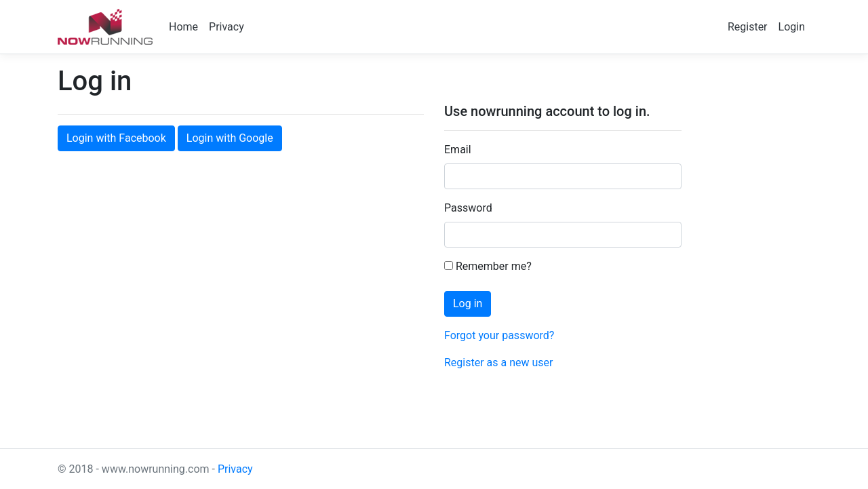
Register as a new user (498, 363)
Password (468, 208)
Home (183, 27)
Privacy (226, 27)
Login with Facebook (116, 138)
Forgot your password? (499, 335)
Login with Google (230, 138)
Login (792, 27)
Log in (468, 304)
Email (458, 150)
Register (748, 27)
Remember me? (488, 266)
